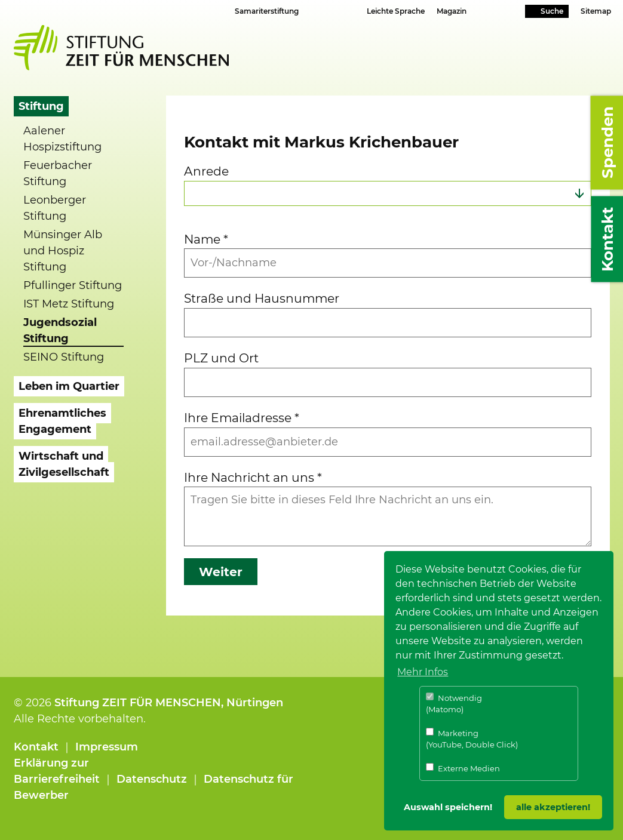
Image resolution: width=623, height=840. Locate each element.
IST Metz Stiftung (69, 304)
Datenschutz (152, 779)
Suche (552, 11)
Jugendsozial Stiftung (60, 330)
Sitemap (596, 11)
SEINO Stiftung (64, 357)
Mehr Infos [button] (423, 672)
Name (206, 239)
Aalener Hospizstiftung (62, 139)
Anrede (206, 171)
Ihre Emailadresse (242, 418)
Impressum (107, 747)
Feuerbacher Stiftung (58, 173)
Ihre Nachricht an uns (253, 477)
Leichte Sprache (396, 11)
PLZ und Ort (221, 358)
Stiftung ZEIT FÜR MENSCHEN (138, 703)
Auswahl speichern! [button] (448, 807)
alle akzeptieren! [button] (553, 807)
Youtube (496, 12)
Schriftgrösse (324, 10)
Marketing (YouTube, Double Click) (472, 739)
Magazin (452, 11)
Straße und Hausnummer (262, 298)
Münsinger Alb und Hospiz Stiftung (63, 251)
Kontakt (36, 747)
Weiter (221, 572)
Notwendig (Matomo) (454, 704)
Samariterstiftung (267, 11)
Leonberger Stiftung (55, 208)
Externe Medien (463, 768)
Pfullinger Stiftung (73, 285)
